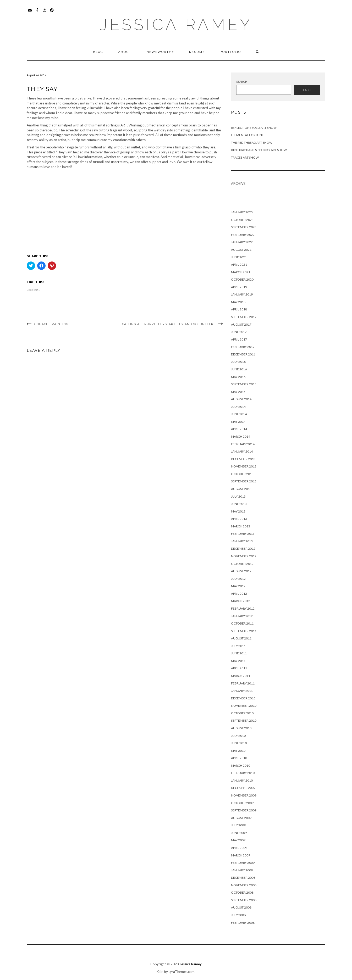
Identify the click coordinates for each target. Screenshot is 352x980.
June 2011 (239, 653)
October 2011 (242, 623)
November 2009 (244, 795)
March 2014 (241, 436)
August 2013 (241, 489)
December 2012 (243, 549)
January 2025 (242, 212)
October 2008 (242, 892)
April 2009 (239, 848)
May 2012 (238, 586)
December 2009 (243, 788)
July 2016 (238, 362)
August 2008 (241, 907)
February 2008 (243, 923)
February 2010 (243, 773)
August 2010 (241, 728)
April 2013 (239, 519)
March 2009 (241, 855)
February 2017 (243, 347)
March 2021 (241, 272)
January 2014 (242, 451)
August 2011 (241, 638)
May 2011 (238, 661)
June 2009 (239, 833)
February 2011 (243, 683)
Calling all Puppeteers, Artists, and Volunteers (169, 324)
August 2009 (241, 818)
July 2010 (238, 736)
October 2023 (242, 220)
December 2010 (243, 698)
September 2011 (244, 631)
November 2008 (244, 885)
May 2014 (238, 422)
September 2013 (244, 481)
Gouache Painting (51, 324)
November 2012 (244, 556)
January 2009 (242, 870)
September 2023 (244, 227)
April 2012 (239, 594)
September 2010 (244, 720)
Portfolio (230, 52)
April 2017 (239, 339)
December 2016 (243, 354)
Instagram (45, 13)
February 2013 (243, 534)
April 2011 (239, 668)
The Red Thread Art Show (252, 143)
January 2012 (242, 616)
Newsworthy (160, 52)
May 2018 (238, 302)
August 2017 (241, 324)
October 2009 (242, 803)
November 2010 (244, 706)
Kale (160, 972)
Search (242, 82)
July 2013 (238, 496)
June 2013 (239, 504)
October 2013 (242, 474)
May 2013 (238, 511)
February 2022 (243, 235)
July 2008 (238, 915)
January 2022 (242, 242)
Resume (197, 52)
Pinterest (52, 13)
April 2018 (239, 309)
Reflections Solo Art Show (254, 128)
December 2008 (243, 878)
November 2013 (244, 466)
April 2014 (239, 429)
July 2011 (238, 646)
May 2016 (238, 377)
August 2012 (241, 571)
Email (30, 13)
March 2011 (241, 676)
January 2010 (242, 780)
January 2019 (242, 294)
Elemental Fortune (247, 135)
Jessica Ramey (176, 25)
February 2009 (243, 863)
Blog (98, 52)
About (125, 52)
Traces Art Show (245, 157)
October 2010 (242, 713)
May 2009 (238, 840)
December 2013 (243, 459)
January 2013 (242, 541)
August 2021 (241, 250)
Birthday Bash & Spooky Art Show (259, 150)
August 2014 (241, 399)
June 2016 (239, 369)
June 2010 (239, 743)
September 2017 (244, 317)
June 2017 (239, 332)
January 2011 (242, 691)
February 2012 (243, 608)
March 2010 (241, 765)
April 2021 (239, 265)
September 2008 (244, 900)
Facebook (37, 13)
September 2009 (244, 810)
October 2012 (242, 564)
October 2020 (242, 279)
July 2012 (238, 579)
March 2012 (241, 601)
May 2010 (238, 751)
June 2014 (239, 414)
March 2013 (241, 526)
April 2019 (239, 287)
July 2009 (238, 825)
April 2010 (239, 758)
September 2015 (244, 384)
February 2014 (243, 444)
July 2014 (238, 407)
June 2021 (239, 257)
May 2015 (238, 392)
